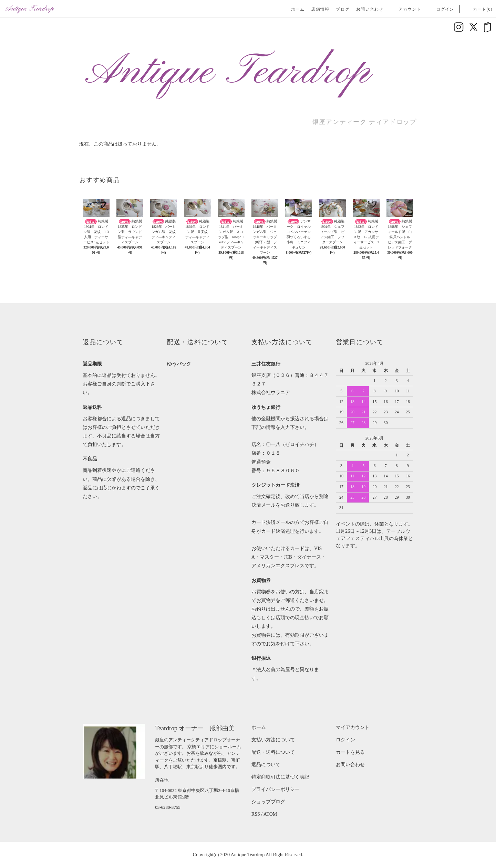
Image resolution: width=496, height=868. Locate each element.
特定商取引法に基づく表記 (280, 777)
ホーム (298, 9)
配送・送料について (273, 752)
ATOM (270, 814)
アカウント (406, 9)
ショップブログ (268, 802)
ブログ (343, 9)
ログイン (441, 9)
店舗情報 (320, 9)
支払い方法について (273, 740)
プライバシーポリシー (276, 789)
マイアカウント (353, 727)
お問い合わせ (370, 9)
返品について (266, 765)
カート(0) (479, 9)
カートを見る (350, 752)
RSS (256, 814)
